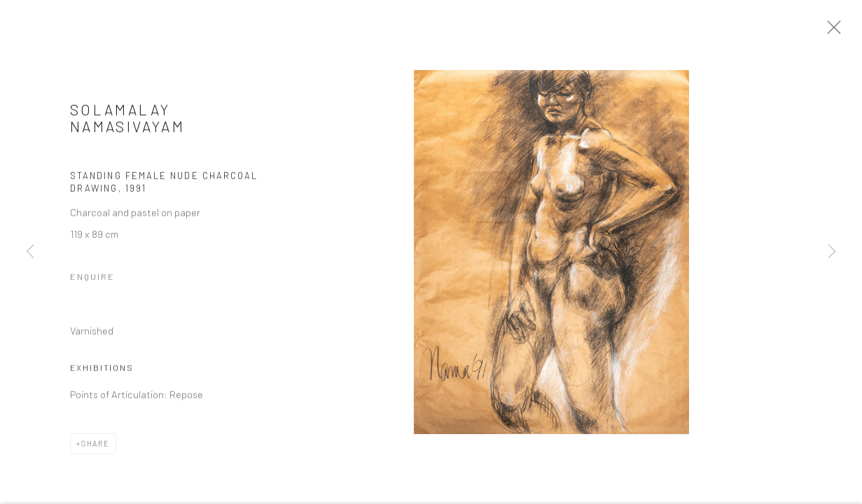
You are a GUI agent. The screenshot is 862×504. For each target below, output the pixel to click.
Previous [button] (30, 252)
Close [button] (831, 31)
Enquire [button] (92, 281)
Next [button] (832, 252)
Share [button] (96, 447)
